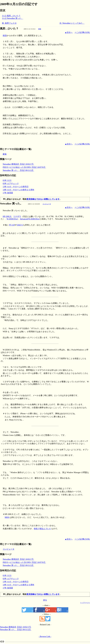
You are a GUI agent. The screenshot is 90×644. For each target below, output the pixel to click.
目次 (3, 10)
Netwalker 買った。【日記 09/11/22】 (18, 170)
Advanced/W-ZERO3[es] (30, 219)
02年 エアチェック (11, 184)
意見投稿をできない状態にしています (43, 199)
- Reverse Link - (45, 636)
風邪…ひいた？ (9, 29)
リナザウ (17, 216)
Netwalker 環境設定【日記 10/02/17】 (18, 164)
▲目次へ (69, 32)
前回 (5, 36)
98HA (7, 517)
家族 (40, 29)
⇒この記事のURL (82, 32)
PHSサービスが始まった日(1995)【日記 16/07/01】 (24, 167)
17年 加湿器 (8, 193)
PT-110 (12, 225)
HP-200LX (7, 216)
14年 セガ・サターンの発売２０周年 (19, 190)
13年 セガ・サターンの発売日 (16, 187)
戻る (45, 600)
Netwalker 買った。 (11, 204)
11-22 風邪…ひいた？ (11, 16)
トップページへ (85, 603)
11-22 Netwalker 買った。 (13, 18)
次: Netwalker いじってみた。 (72, 23)
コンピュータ (47, 204)
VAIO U (20, 225)
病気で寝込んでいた (43, 529)
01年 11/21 (7, 180)
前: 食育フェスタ (9, 23)
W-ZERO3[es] (12, 219)
